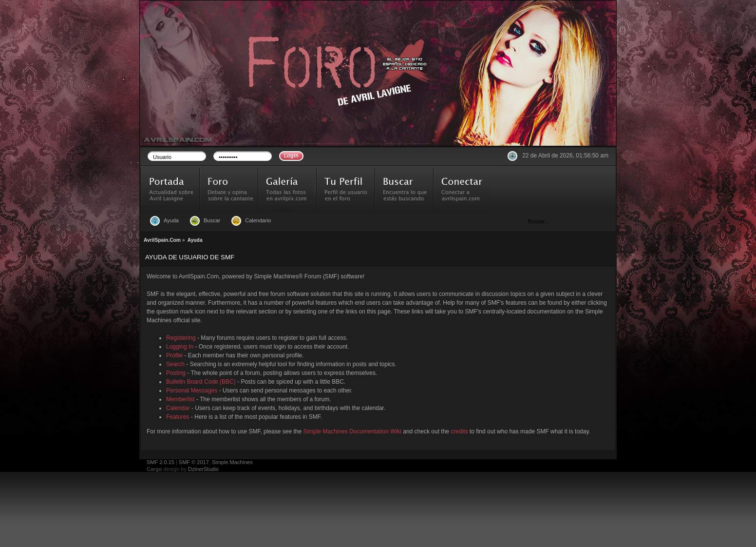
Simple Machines (232, 462)
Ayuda (171, 220)
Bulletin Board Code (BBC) (201, 382)
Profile (174, 355)
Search (175, 364)
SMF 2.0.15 (161, 462)
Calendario (258, 220)
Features (178, 417)
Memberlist (180, 399)
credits (459, 431)
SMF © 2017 (194, 462)
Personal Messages (192, 391)
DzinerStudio (203, 469)
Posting (176, 373)
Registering (181, 338)
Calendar (178, 408)
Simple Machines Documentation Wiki (352, 431)
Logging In (180, 347)
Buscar (212, 220)
